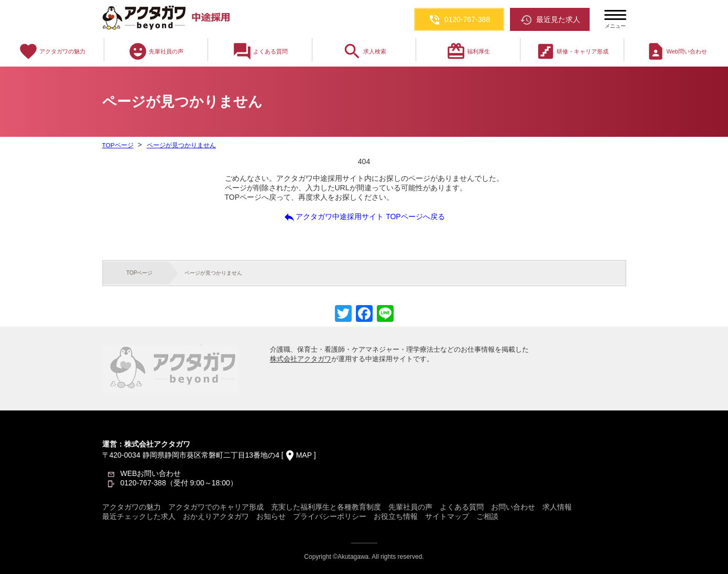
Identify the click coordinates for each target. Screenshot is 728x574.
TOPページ (118, 145)
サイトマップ (447, 516)
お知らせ (271, 516)
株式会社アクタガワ (301, 359)
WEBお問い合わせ (151, 473)
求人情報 (557, 507)
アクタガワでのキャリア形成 (216, 507)
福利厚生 (468, 51)
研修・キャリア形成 (572, 51)
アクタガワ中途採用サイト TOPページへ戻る (364, 217)
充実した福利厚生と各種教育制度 (326, 507)
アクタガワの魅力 (52, 51)
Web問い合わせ (676, 51)
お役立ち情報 (396, 516)
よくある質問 (260, 51)
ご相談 (487, 516)
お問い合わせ (513, 507)
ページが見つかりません (181, 145)
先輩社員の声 (156, 51)
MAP (304, 455)
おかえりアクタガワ (216, 516)
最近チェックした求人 (139, 516)
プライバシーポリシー (330, 516)
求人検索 (364, 51)
